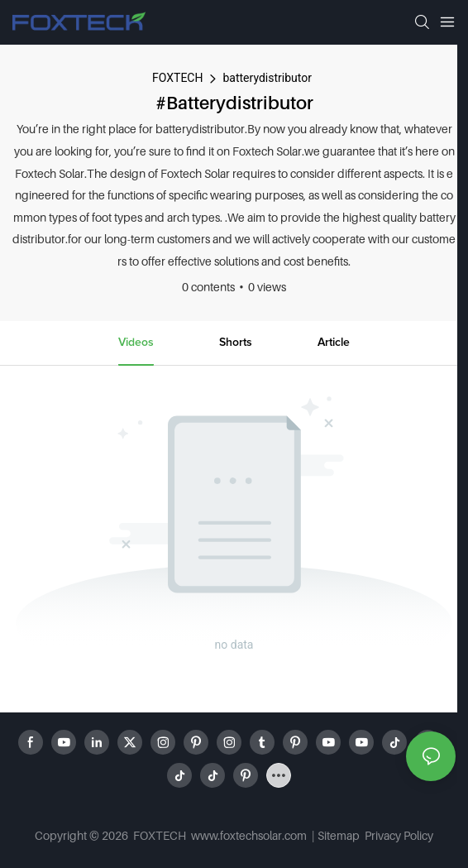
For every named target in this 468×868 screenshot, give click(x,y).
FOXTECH (177, 78)
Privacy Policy (399, 835)
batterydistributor (267, 78)
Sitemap (340, 835)
